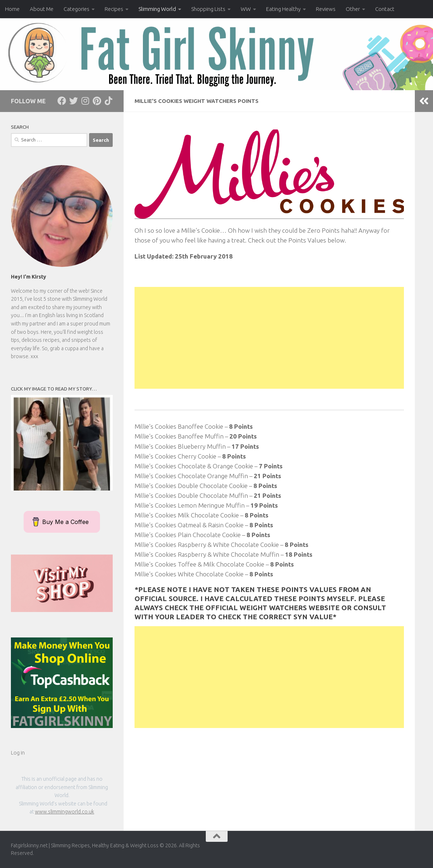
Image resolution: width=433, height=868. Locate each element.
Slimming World (157, 9)
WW (246, 9)
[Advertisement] (269, 338)
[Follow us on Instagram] (85, 101)
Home (12, 9)
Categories (77, 9)
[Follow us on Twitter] (73, 101)
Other (353, 9)
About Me (42, 9)
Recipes (114, 9)
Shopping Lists (208, 9)
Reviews (326, 9)
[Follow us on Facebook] (62, 101)
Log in (18, 753)
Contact (385, 9)
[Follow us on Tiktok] (108, 101)
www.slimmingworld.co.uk (65, 812)
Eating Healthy (283, 9)
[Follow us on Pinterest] (97, 101)
